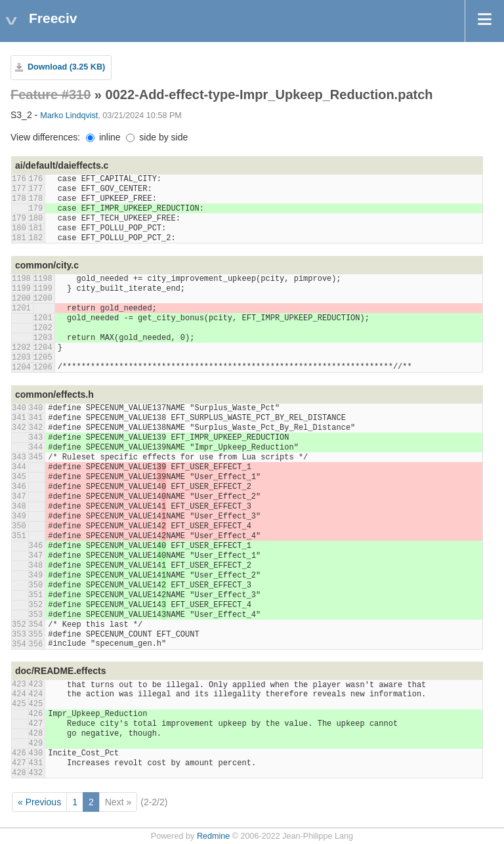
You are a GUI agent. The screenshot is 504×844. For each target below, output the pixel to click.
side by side (157, 137)
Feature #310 (51, 95)
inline (103, 137)
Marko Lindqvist (69, 116)
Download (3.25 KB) (66, 67)
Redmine (213, 836)
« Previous (39, 802)
